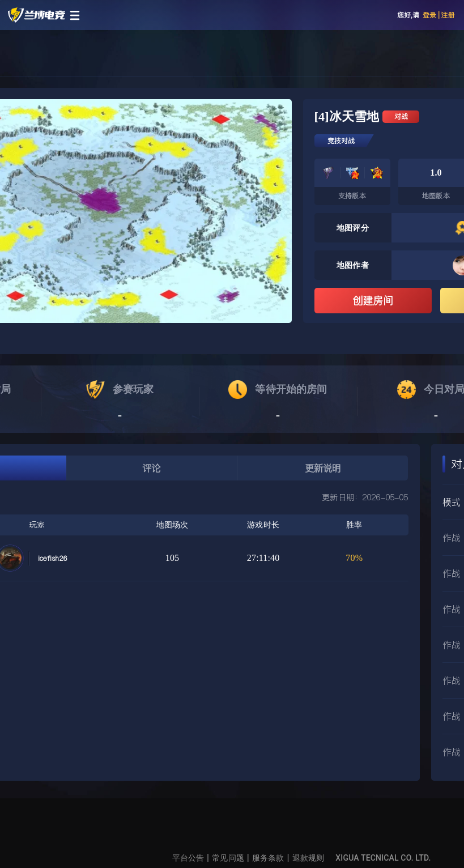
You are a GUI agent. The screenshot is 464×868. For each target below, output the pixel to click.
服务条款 (268, 858)
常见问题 (228, 858)
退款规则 (308, 858)
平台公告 (188, 858)
